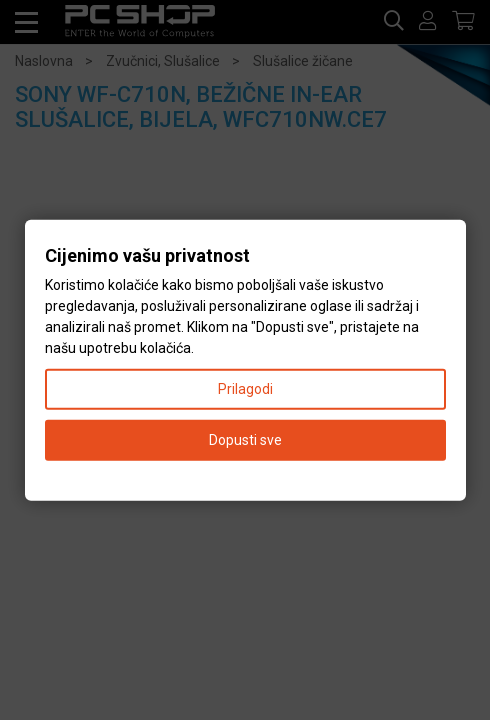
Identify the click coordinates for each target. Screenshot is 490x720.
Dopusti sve (245, 439)
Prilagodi (245, 388)
